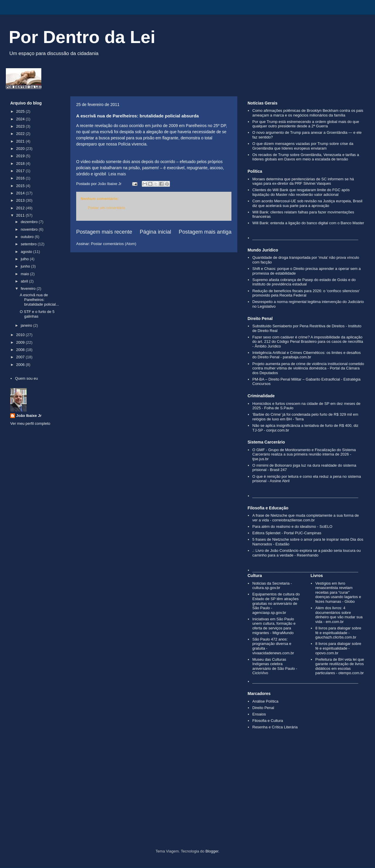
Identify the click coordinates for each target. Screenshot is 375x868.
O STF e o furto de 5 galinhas (37, 314)
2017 (21, 171)
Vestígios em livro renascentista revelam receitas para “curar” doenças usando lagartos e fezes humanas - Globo (338, 592)
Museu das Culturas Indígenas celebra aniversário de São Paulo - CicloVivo (275, 666)
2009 (21, 342)
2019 (21, 156)
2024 (21, 119)
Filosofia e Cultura (268, 721)
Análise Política (265, 701)
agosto (27, 252)
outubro (28, 237)
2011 (21, 215)
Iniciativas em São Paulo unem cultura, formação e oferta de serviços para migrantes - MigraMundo (274, 626)
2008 (21, 350)
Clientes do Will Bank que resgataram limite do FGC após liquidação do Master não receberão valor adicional (301, 192)
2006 (21, 365)
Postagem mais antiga (205, 232)
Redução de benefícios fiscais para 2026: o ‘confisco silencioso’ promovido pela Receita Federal (306, 293)
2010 (21, 335)
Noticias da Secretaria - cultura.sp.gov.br (272, 586)
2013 (21, 200)
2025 (21, 111)
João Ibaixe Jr (29, 416)
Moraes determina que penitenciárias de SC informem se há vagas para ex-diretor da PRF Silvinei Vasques (303, 181)
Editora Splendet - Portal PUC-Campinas (287, 533)
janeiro (27, 325)
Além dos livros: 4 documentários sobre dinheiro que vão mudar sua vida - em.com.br (339, 615)
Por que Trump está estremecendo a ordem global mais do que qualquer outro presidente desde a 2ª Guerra (306, 124)
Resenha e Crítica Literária (275, 727)
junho (26, 266)
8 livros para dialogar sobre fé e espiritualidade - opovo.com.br (338, 648)
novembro (30, 229)
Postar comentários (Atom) (114, 244)
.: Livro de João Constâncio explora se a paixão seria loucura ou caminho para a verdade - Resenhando (306, 553)
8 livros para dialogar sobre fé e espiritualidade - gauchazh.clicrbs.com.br (338, 633)
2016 (21, 178)
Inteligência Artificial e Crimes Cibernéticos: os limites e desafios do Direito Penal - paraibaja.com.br (306, 355)
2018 (21, 164)
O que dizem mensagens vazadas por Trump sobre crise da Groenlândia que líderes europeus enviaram (303, 146)
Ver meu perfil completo (30, 423)
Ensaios (259, 714)
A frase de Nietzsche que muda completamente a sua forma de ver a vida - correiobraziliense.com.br (305, 518)
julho (25, 259)
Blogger (212, 851)
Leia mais (117, 174)
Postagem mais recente (104, 232)
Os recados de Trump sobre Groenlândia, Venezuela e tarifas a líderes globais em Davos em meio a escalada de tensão (306, 157)
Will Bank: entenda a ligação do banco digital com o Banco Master (308, 223)
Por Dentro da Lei (82, 37)
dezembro (30, 222)
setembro (29, 244)
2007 (21, 357)
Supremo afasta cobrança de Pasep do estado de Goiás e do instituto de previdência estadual (304, 282)
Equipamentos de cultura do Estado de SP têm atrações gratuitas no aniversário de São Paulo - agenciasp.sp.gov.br (276, 603)
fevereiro (29, 289)
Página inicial (155, 232)
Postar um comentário (106, 208)
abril (25, 281)
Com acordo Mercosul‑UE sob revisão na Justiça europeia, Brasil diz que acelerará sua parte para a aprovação (307, 203)
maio (25, 274)
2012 (21, 208)
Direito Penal (263, 708)
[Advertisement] (187, 799)
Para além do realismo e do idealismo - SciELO (292, 527)
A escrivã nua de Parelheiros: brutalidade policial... (39, 299)
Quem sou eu (26, 378)
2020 (21, 149)
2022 (21, 134)
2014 (21, 193)
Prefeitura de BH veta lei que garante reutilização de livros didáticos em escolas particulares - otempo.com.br (340, 666)
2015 (21, 186)
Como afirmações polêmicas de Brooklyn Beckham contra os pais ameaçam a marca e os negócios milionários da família (308, 113)
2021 (21, 141)
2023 (21, 126)
